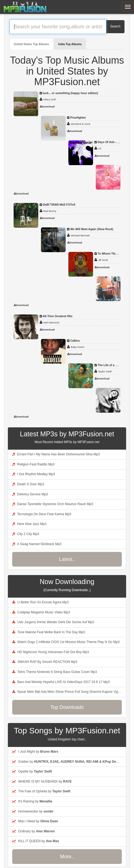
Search (115, 26)
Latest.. (67, 559)
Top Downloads (67, 707)
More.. (67, 857)
